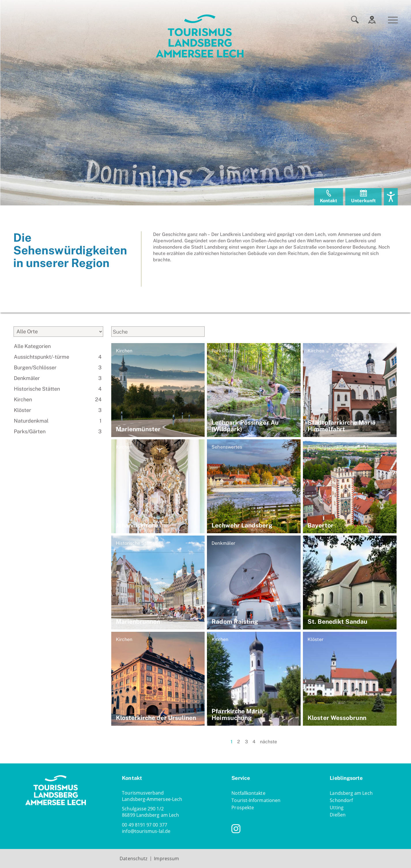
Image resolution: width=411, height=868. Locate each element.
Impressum (166, 858)
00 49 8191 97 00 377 (145, 825)
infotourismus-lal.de (146, 831)
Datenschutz (133, 858)
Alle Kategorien (32, 346)
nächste (269, 742)
